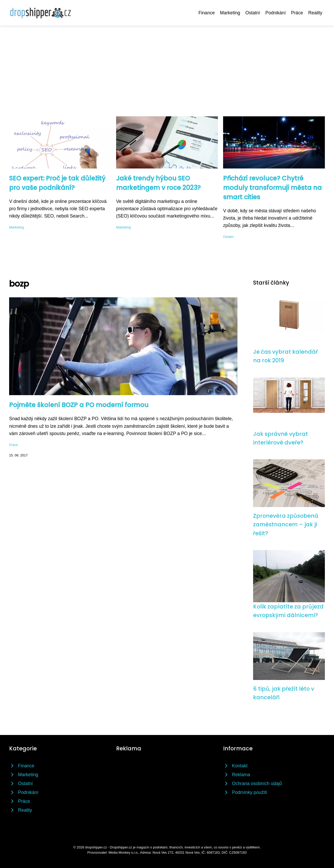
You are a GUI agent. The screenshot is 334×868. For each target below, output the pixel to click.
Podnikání (276, 13)
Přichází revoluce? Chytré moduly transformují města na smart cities (272, 188)
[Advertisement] (167, 65)
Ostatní (253, 13)
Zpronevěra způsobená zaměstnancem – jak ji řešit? (286, 525)
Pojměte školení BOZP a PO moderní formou (79, 405)
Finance (207, 13)
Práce (297, 13)
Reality (315, 13)
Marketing (230, 13)
